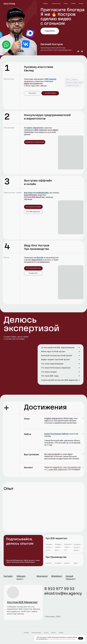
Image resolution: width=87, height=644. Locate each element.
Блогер (81, 4)
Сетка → (48, 550)
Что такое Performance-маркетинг (56, 368)
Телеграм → (49, 544)
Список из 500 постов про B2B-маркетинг (60, 380)
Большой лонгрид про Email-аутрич (57, 356)
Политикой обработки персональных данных (62, 639)
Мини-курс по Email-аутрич (53, 352)
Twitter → (67, 547)
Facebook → (78, 545)
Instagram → (59, 544)
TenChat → (49, 547)
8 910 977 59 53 (59, 589)
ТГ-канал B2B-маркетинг (57, 470)
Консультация (56, 4)
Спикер (73, 4)
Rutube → (67, 563)
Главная (45, 4)
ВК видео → (59, 563)
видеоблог (58, 467)
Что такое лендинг (49, 372)
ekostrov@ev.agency (63, 594)
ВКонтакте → (68, 544)
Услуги (66, 4)
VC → (66, 550)
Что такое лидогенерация (52, 364)
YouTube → (49, 563)
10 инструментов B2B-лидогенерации (58, 348)
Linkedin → (58, 547)
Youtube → (77, 547)
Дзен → (76, 563)
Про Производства (72, 467)
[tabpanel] (43, 28)
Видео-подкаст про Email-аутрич (55, 360)
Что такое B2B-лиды (50, 376)
